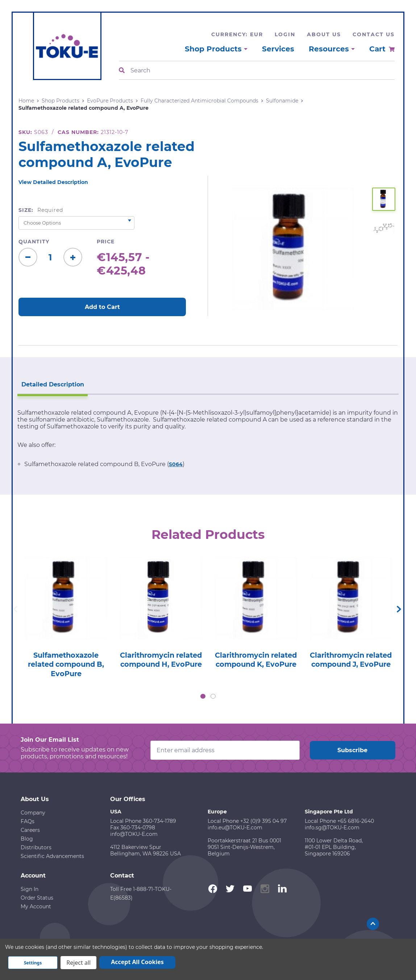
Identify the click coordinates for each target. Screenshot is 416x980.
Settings (33, 963)
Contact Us (374, 34)
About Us (324, 34)
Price (106, 242)
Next (399, 609)
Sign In (30, 889)
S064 (176, 464)
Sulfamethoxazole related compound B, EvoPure (66, 664)
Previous (15, 609)
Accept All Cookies (137, 962)
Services (278, 49)
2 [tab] (213, 696)
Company (33, 812)
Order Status (37, 897)
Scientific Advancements (52, 856)
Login (285, 34)
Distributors (36, 847)
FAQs (28, 821)
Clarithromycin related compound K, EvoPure (256, 664)
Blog (27, 838)
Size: (41, 210)
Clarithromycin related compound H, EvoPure (161, 664)
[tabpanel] (66, 615)
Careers (30, 830)
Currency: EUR (237, 34)
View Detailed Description (53, 182)
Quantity (34, 242)
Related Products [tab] (208, 534)
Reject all (78, 963)
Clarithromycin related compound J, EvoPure (351, 664)
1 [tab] (203, 696)
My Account (36, 906)
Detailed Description (52, 384)
